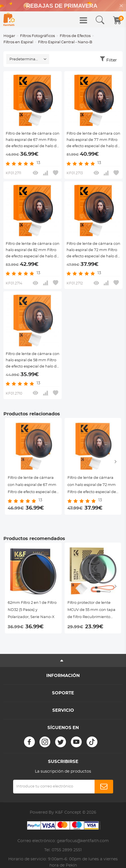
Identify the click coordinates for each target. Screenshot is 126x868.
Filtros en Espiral (18, 42)
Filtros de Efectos (75, 36)
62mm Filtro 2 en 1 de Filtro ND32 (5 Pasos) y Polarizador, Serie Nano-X (32, 610)
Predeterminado (25, 59)
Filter (112, 60)
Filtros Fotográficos (37, 36)
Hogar (9, 36)
